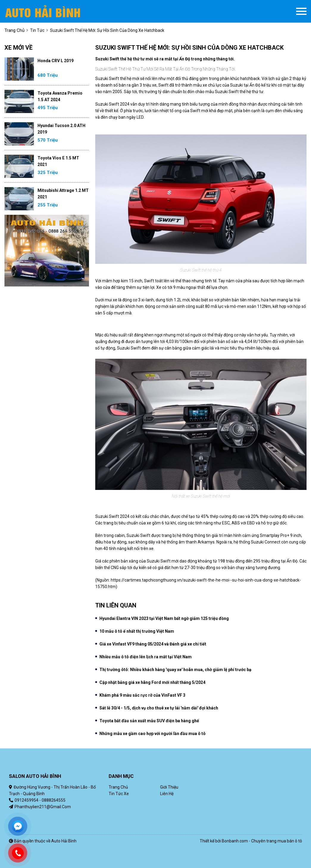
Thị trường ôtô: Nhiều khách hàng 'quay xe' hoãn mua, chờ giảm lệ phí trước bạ (175, 670)
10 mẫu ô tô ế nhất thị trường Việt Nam (137, 631)
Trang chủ (118, 787)
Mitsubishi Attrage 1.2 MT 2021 (63, 194)
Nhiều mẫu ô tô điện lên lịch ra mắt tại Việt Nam (146, 657)
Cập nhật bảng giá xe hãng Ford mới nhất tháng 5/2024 (152, 682)
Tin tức (37, 30)
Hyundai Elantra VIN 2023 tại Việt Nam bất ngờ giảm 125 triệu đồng (164, 618)
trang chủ (14, 30)
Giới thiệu (169, 787)
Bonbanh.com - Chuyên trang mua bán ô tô (262, 841)
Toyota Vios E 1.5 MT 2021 (58, 161)
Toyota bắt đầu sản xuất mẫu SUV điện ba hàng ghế (149, 721)
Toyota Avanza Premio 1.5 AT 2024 (60, 96)
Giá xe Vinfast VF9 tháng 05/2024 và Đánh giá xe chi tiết (153, 644)
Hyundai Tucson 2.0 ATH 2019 (61, 129)
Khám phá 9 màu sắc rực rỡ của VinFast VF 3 (142, 695)
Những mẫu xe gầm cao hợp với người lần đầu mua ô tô (153, 734)
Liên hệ (167, 794)
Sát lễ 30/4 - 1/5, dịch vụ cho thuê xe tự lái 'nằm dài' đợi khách (159, 708)
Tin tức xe (119, 794)
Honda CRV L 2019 (56, 61)
